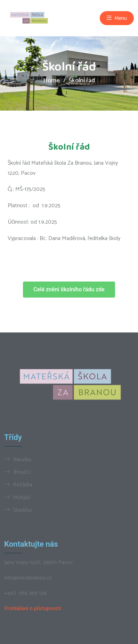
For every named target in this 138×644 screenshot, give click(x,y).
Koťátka (23, 485)
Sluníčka (22, 510)
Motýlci (22, 497)
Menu (117, 18)
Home (51, 81)
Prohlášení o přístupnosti (33, 609)
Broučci (22, 472)
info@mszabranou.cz (28, 578)
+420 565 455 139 (25, 593)
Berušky (22, 459)
